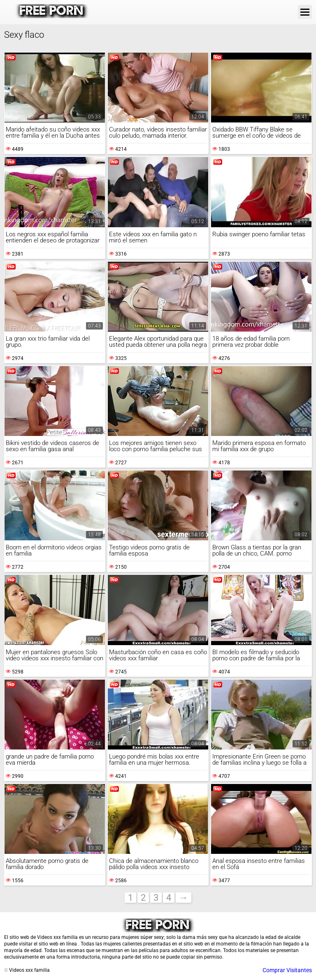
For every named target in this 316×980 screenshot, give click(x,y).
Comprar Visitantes (287, 970)
